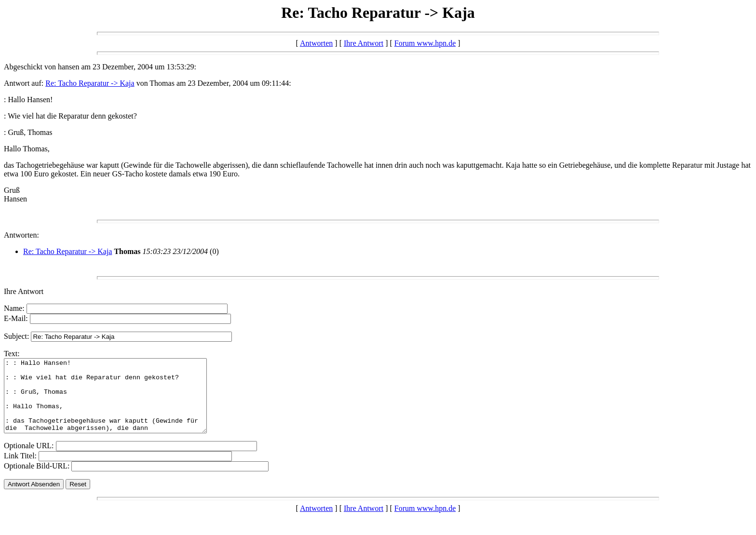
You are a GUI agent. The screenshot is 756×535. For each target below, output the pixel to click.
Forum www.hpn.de (425, 43)
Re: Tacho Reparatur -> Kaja (90, 83)
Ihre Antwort (364, 43)
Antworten (316, 43)
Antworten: (21, 235)
